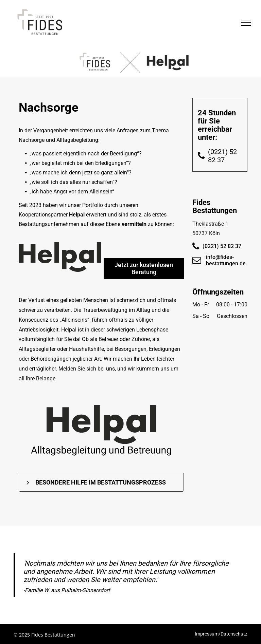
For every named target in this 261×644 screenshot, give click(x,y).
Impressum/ (208, 634)
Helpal (77, 215)
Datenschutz (234, 634)
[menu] (246, 23)
